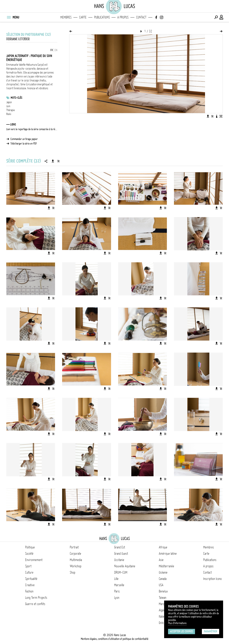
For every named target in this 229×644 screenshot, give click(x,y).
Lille (116, 579)
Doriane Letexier (18, 39)
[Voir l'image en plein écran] (221, 116)
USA (161, 585)
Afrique (163, 547)
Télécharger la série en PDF (24, 144)
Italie (161, 616)
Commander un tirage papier (24, 139)
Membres (66, 17)
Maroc (162, 604)
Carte (83, 17)
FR (52, 50)
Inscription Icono (212, 579)
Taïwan (163, 598)
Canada (163, 579)
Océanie (163, 572)
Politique (30, 547)
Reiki (9, 114)
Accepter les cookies (182, 631)
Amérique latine (168, 554)
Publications (102, 17)
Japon (9, 102)
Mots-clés (16, 98)
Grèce (162, 623)
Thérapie (11, 110)
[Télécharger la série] (53, 161)
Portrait (74, 547)
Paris (117, 591)
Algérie (163, 610)
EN (56, 50)
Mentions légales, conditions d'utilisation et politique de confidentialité (115, 639)
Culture (29, 572)
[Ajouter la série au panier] (58, 161)
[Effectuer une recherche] (216, 17)
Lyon (117, 598)
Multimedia (76, 560)
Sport (28, 566)
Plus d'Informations (177, 623)
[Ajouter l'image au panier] (212, 116)
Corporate (75, 554)
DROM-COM (121, 572)
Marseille (119, 585)
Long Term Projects (36, 598)
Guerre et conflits (35, 604)
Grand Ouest (121, 554)
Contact (141, 17)
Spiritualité (31, 579)
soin (8, 106)
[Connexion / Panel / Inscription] (222, 17)
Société (29, 554)
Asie (161, 560)
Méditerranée (166, 566)
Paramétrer (211, 631)
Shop (73, 572)
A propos (123, 17)
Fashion (29, 591)
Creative (30, 585)
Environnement (34, 560)
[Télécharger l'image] (208, 116)
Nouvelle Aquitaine (125, 566)
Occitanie (119, 560)
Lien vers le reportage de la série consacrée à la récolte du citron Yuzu (32, 129)
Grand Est (120, 547)
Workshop (76, 566)
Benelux (163, 591)
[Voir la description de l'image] (217, 116)
